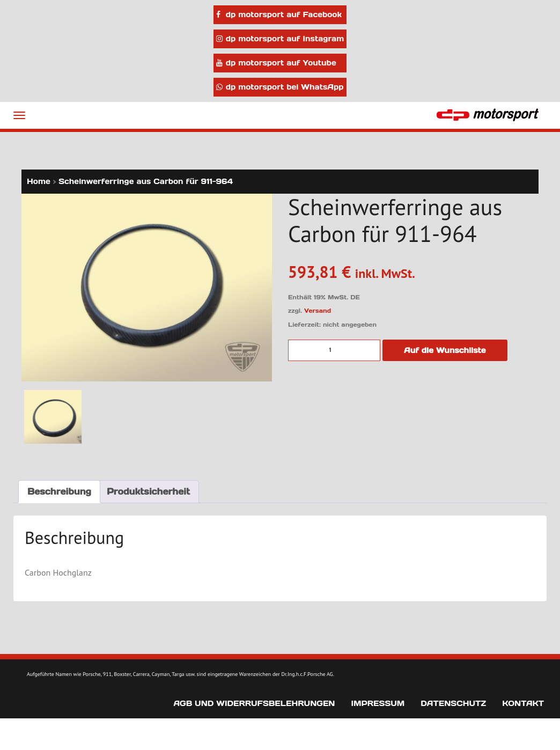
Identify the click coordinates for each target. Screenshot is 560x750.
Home (39, 181)
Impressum (378, 703)
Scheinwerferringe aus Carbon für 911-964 (146, 181)
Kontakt (523, 703)
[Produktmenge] (334, 350)
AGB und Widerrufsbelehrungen (254, 703)
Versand (318, 311)
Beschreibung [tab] (59, 491)
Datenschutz (453, 703)
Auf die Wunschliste (445, 350)
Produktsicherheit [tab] (148, 491)
